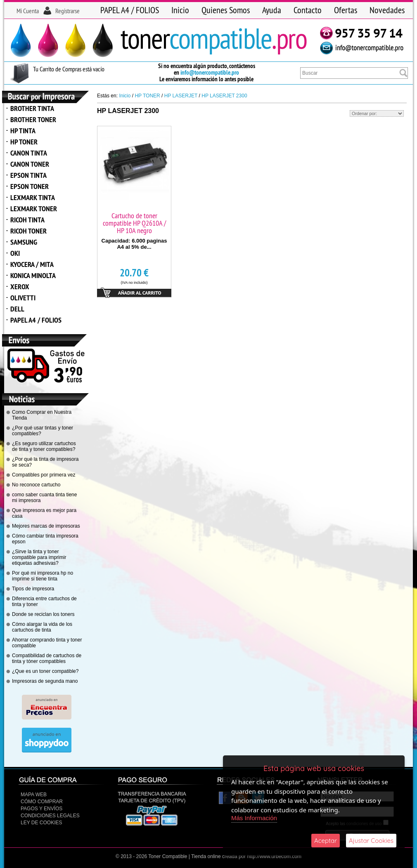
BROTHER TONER (33, 119)
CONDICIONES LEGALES (50, 816)
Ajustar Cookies (371, 841)
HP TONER (24, 142)
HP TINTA (23, 131)
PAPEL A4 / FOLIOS (130, 10)
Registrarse (68, 11)
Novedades (387, 10)
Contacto (308, 10)
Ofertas (346, 10)
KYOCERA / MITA (32, 264)
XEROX (20, 287)
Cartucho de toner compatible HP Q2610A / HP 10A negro (134, 223)
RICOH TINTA (27, 220)
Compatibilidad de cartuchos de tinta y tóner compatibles (47, 658)
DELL (17, 309)
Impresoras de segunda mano (45, 681)
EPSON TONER (30, 186)
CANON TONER (30, 164)
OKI (15, 253)
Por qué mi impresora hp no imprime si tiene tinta (43, 576)
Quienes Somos (226, 10)
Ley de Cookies (41, 823)
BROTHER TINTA (32, 108)
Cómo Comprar (42, 802)
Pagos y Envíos (41, 809)
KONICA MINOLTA (33, 275)
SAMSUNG (24, 242)
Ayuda (272, 10)
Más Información (254, 818)
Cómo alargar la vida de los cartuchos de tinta (42, 627)
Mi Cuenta (28, 11)
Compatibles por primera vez (44, 475)
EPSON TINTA (28, 175)
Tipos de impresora (33, 589)
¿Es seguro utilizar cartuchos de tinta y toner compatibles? (44, 446)
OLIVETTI (23, 298)
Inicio (180, 10)
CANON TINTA (29, 153)
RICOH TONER (28, 231)
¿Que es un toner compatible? (45, 671)
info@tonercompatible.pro (210, 72)
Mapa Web (34, 795)
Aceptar (326, 841)
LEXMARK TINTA (33, 197)
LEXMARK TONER (34, 209)
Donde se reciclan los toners (43, 614)
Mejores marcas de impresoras (46, 526)
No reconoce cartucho (36, 485)
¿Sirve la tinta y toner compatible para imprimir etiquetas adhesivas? (39, 557)
